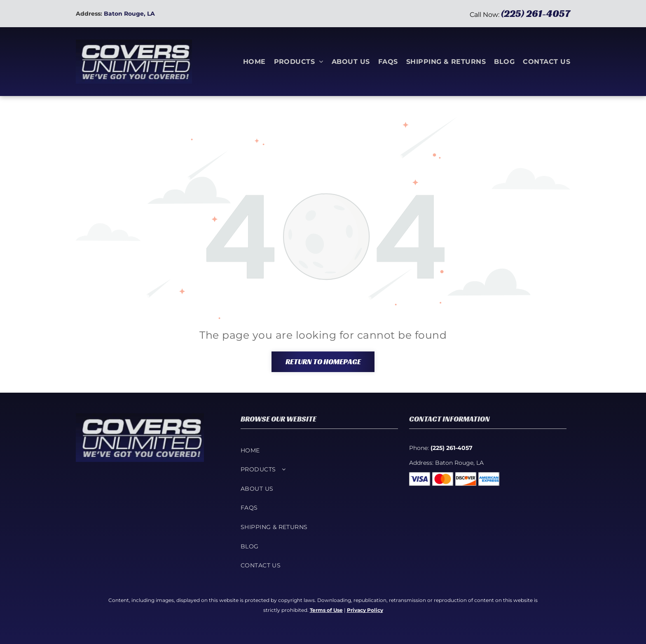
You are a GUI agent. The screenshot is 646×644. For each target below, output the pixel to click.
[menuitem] (250, 61)
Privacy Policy (365, 610)
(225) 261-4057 (536, 14)
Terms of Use (326, 610)
